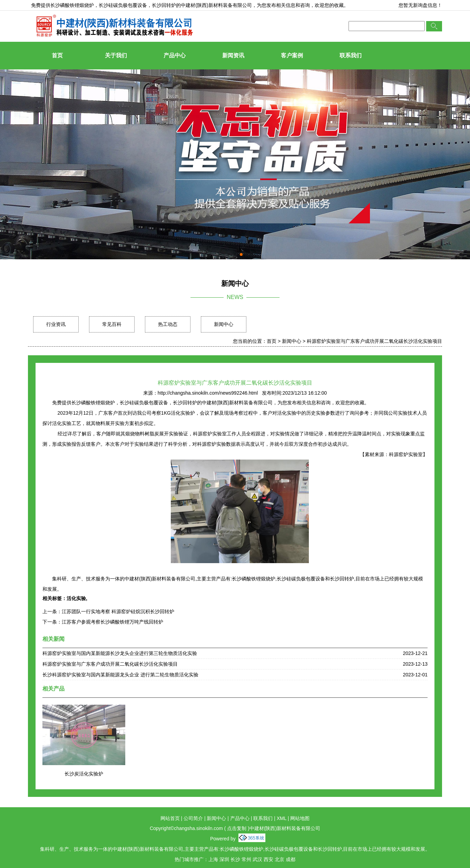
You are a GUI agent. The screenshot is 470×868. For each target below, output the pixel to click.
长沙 (235, 859)
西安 (268, 859)
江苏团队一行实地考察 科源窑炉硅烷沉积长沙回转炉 (118, 611)
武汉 (257, 859)
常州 (246, 859)
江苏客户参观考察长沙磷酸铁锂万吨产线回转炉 (112, 622)
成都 (291, 859)
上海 (213, 859)
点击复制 (237, 828)
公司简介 (193, 818)
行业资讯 (56, 324)
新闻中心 (224, 324)
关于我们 (116, 55)
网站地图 (300, 818)
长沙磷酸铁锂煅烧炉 (72, 5)
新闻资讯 (233, 55)
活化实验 (76, 598)
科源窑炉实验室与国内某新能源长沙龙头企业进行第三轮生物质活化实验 (120, 653)
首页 (57, 55)
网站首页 (170, 818)
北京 (280, 859)
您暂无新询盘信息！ (420, 5)
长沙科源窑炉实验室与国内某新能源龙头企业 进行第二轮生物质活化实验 (120, 675)
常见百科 (112, 324)
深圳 (224, 859)
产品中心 (175, 55)
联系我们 (351, 55)
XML (282, 818)
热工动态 (168, 324)
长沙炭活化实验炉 (84, 774)
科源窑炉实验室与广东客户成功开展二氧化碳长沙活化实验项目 (374, 341)
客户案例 (292, 55)
